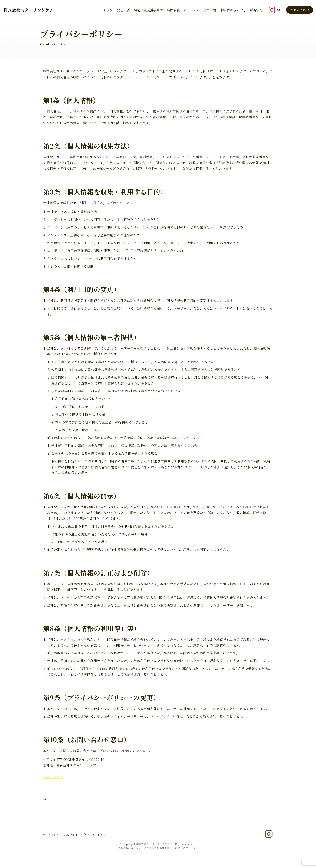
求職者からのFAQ (233, 10)
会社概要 (123, 10)
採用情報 (210, 10)
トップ (108, 10)
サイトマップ (51, 843)
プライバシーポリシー (95, 843)
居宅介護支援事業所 (148, 10)
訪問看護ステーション (183, 10)
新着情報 (256, 10)
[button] (279, 10)
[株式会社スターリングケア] (28, 10)
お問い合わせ (300, 10)
